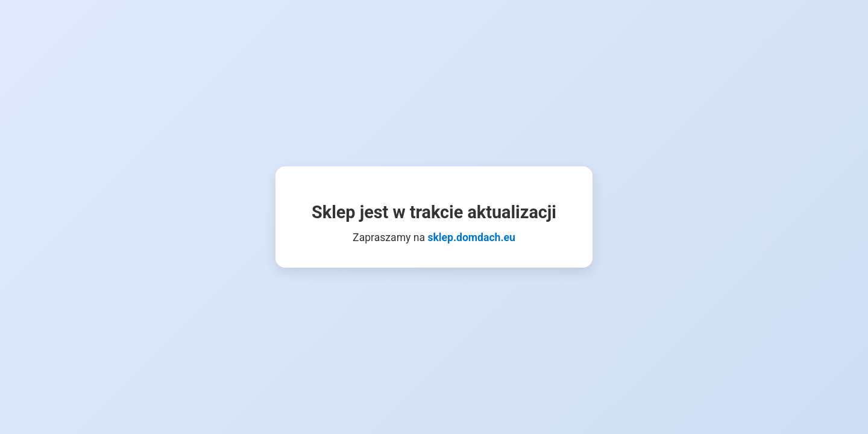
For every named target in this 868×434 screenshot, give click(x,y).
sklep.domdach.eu (471, 237)
